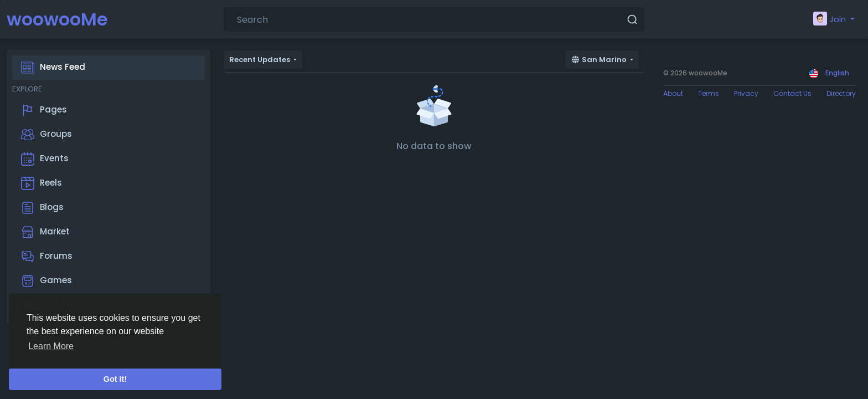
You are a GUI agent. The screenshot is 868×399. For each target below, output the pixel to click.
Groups (46, 135)
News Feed (53, 68)
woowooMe (57, 19)
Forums (47, 257)
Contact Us (792, 93)
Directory (841, 93)
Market (45, 232)
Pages (44, 110)
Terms (709, 93)
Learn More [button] (51, 346)
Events (45, 159)
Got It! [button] (115, 379)
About (673, 93)
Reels (42, 183)
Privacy (746, 93)
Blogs (42, 208)
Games (46, 281)
